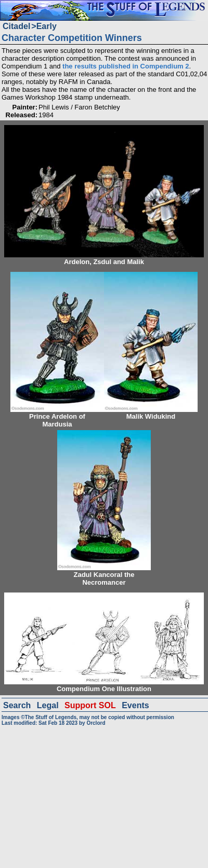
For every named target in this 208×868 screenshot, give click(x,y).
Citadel (16, 26)
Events (135, 705)
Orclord (96, 723)
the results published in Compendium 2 (126, 66)
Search (17, 705)
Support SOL (90, 705)
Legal (48, 705)
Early (47, 26)
